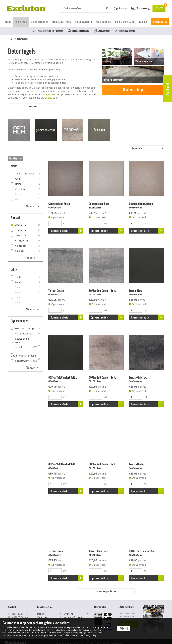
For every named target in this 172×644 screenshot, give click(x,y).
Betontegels (21, 22)
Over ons (68, 610)
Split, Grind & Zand (125, 22)
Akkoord (124, 629)
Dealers (41, 610)
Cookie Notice (69, 635)
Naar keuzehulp (133, 90)
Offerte (160, 8)
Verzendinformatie (73, 613)
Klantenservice (45, 603)
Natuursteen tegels (61, 22)
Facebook (17, 617)
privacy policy (90, 635)
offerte (48, 98)
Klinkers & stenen (83, 22)
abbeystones (48, 94)
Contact (41, 617)
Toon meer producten (106, 589)
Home (8, 22)
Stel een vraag (140, 8)
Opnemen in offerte (67, 228)
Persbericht (168, 88)
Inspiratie (143, 22)
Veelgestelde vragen (74, 617)
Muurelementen (104, 22)
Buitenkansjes (160, 22)
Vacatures (121, 8)
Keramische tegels (39, 22)
